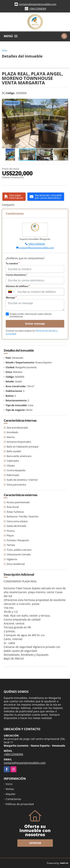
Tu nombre (13, 263)
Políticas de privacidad (20, 804)
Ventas (10, 789)
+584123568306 (38, 9)
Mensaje (11, 297)
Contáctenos (13, 799)
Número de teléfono (18, 286)
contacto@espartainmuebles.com (38, 4)
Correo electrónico (17, 275)
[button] (65, 102)
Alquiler (11, 794)
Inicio (4, 50)
